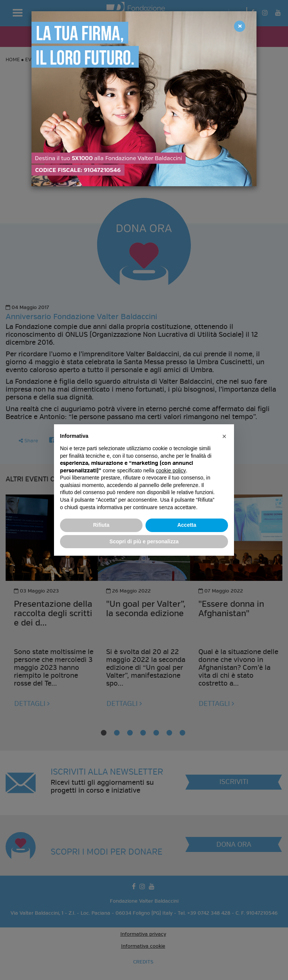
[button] (224, 436)
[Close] (240, 26)
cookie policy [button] (171, 470)
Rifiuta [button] (101, 525)
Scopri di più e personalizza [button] (144, 541)
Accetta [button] (187, 525)
